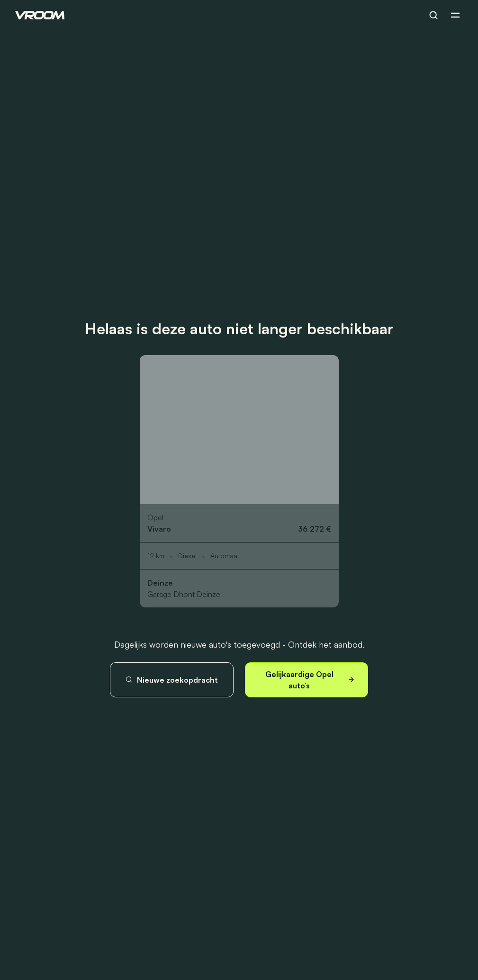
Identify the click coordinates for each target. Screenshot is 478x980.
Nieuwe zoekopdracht (171, 680)
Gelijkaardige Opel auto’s (311, 680)
